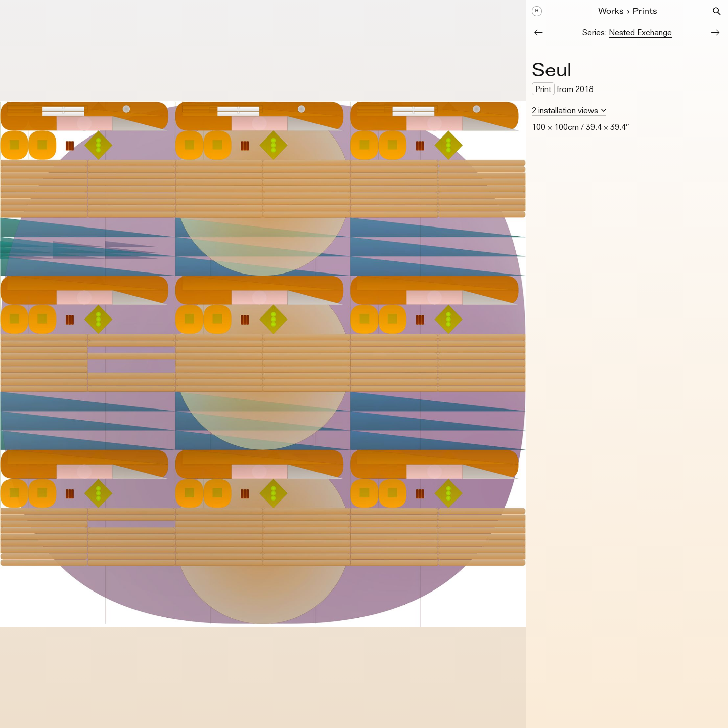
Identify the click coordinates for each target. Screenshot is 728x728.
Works (611, 11)
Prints (645, 11)
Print (543, 89)
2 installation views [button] (565, 110)
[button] (717, 11)
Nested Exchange (640, 32)
